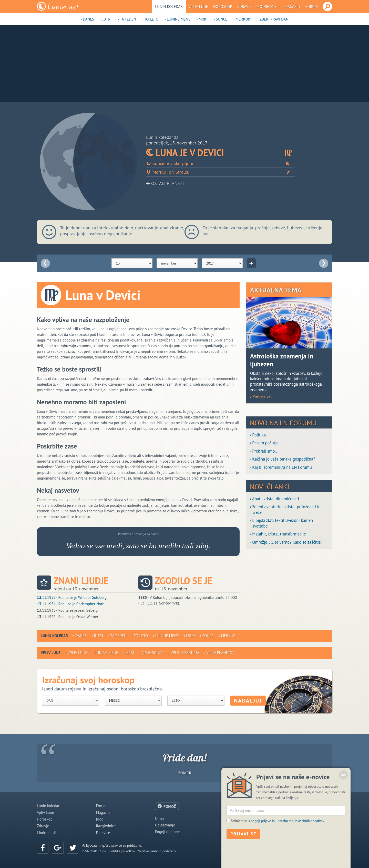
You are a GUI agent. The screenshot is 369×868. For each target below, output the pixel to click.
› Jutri (106, 19)
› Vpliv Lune (76, 653)
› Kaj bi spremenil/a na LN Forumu (281, 467)
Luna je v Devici (221, 153)
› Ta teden (127, 19)
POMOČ (170, 807)
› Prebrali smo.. (263, 451)
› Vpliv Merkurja (184, 653)
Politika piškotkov (122, 851)
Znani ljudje (81, 581)
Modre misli (268, 7)
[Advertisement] (184, 64)
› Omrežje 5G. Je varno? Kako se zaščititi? (286, 542)
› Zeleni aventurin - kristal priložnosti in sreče (285, 510)
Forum (311, 7)
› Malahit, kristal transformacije (278, 534)
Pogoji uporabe (167, 832)
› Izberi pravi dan (272, 19)
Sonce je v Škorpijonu (221, 163)
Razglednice (106, 826)
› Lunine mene (177, 19)
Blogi (100, 819)
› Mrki (202, 19)
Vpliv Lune (198, 7)
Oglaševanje (165, 825)
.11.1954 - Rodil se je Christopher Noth (71, 604)
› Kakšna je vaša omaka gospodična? (283, 459)
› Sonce (221, 19)
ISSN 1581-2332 (94, 851)
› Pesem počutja (264, 443)
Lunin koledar (169, 7)
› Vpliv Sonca (151, 653)
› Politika (258, 435)
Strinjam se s (278, 844)
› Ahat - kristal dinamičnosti (274, 499)
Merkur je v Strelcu (221, 172)
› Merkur (242, 19)
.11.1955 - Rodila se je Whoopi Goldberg (72, 597)
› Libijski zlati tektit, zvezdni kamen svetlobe (281, 523)
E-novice (103, 833)
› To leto (150, 19)
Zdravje (244, 7)
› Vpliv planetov (219, 653)
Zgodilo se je (184, 581)
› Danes (87, 19)
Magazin (293, 7)
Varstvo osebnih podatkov (157, 851)
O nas (160, 818)
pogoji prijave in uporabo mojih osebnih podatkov (288, 844)
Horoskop (223, 7)
